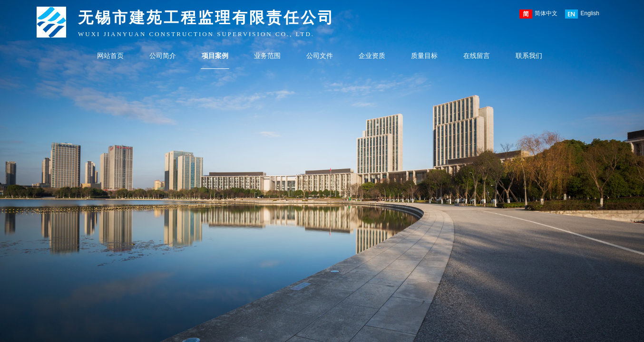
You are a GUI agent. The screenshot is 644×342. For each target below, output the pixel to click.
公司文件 (320, 56)
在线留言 (477, 56)
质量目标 (424, 56)
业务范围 (267, 56)
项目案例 (215, 56)
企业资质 (372, 56)
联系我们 (529, 56)
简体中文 (538, 14)
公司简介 (163, 56)
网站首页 (110, 56)
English (582, 14)
